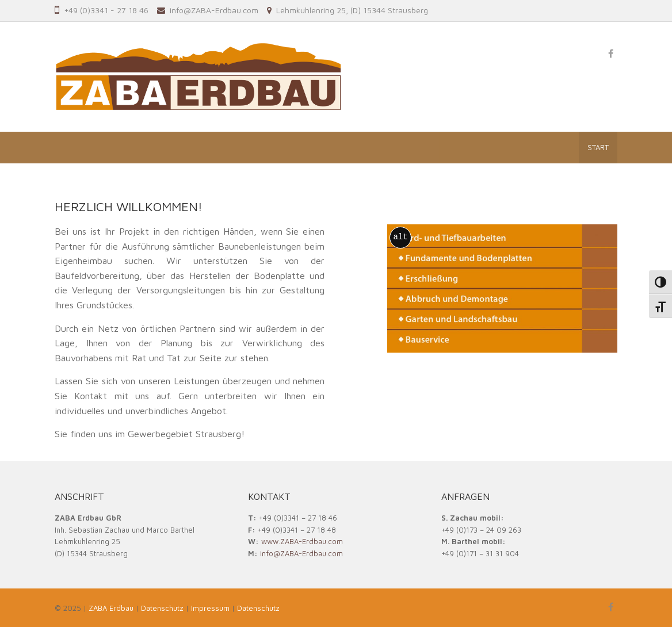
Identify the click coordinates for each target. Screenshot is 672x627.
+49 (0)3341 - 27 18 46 (106, 10)
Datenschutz (258, 608)
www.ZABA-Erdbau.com (302, 541)
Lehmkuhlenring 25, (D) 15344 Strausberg (352, 10)
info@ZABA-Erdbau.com (214, 10)
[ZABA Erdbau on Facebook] (610, 53)
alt (400, 237)
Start (598, 147)
